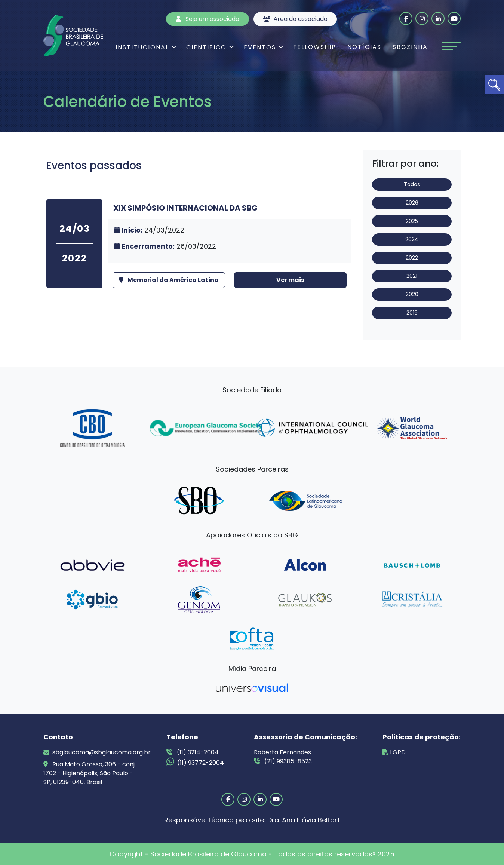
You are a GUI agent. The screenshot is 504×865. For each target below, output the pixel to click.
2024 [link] (412, 239)
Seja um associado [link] (208, 19)
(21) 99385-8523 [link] (283, 761)
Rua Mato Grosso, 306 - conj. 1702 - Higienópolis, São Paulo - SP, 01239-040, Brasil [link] (90, 773)
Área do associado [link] (295, 19)
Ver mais (290, 280)
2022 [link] (412, 258)
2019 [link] (412, 313)
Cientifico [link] (206, 47)
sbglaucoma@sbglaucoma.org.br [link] (92, 752)
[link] (494, 85)
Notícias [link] (364, 47)
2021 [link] (412, 276)
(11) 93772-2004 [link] (195, 762)
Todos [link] (412, 184)
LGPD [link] (394, 752)
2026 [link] (412, 203)
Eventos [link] (260, 47)
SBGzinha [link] (410, 47)
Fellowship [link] (315, 47)
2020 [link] (412, 294)
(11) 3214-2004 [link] (193, 752)
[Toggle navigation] (451, 46)
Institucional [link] (142, 47)
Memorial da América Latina (169, 280)
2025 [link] (412, 221)
